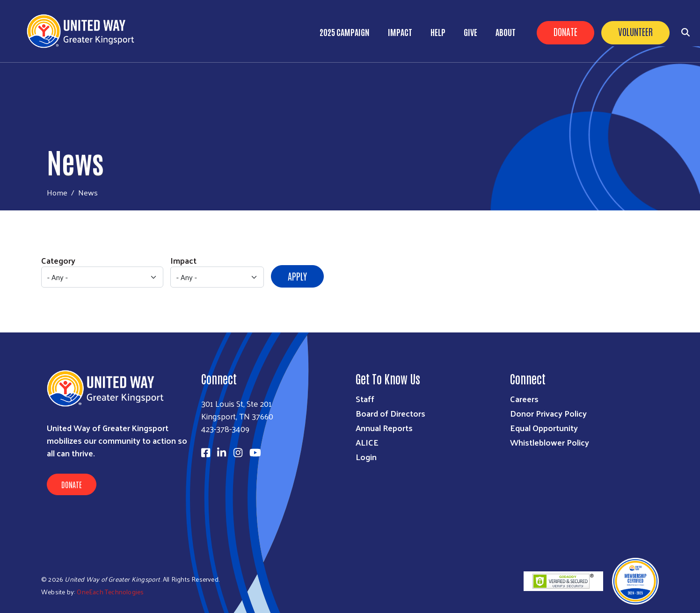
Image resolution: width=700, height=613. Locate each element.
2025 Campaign (345, 32)
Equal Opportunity (544, 428)
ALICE (367, 442)
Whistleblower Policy (550, 442)
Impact (400, 32)
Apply (297, 276)
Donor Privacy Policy (548, 413)
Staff (365, 399)
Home (57, 192)
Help (438, 32)
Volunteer (635, 31)
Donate (565, 31)
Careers (524, 399)
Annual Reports (384, 428)
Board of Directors (390, 413)
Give (470, 32)
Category (58, 260)
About (506, 32)
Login (366, 457)
